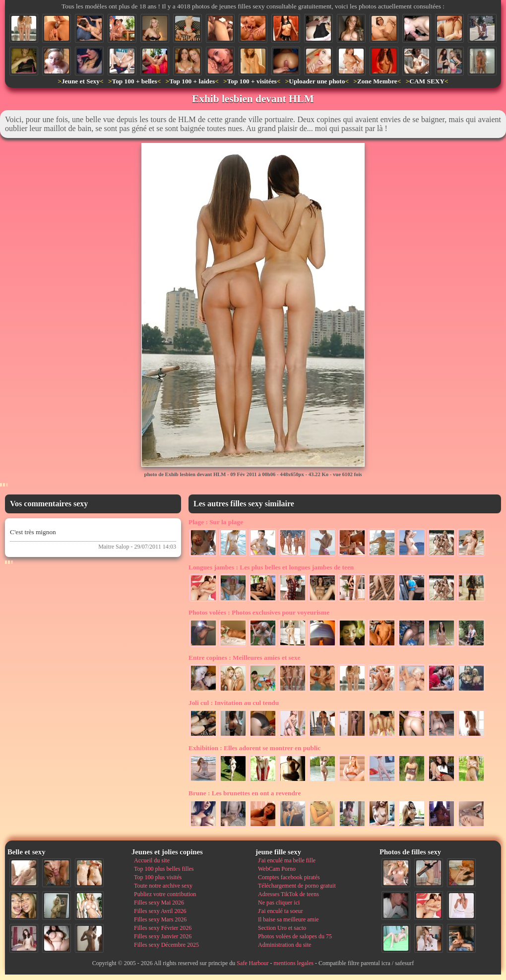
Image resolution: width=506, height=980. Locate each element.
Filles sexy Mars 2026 (160, 919)
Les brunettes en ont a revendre (245, 793)
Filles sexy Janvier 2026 (163, 936)
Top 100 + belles (134, 81)
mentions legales (294, 963)
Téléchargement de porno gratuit (297, 886)
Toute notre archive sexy (163, 886)
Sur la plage (216, 522)
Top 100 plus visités (158, 877)
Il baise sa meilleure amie (288, 919)
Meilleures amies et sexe (244, 658)
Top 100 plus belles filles (164, 869)
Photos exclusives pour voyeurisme (259, 612)
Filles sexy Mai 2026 (159, 903)
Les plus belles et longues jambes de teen (271, 567)
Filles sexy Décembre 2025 (166, 945)
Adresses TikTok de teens (288, 894)
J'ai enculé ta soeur (280, 911)
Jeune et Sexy (81, 81)
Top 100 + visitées (252, 81)
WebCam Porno (277, 869)
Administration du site (285, 945)
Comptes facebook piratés (289, 877)
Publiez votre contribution (165, 894)
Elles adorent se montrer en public (254, 748)
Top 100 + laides (192, 81)
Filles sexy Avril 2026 (160, 911)
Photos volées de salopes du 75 (295, 936)
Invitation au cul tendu (234, 703)
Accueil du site (152, 860)
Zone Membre (377, 81)
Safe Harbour (253, 963)
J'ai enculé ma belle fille (287, 860)
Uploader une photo (317, 81)
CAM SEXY (427, 81)
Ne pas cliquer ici (279, 903)
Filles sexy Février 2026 (163, 928)
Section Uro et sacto (282, 928)
